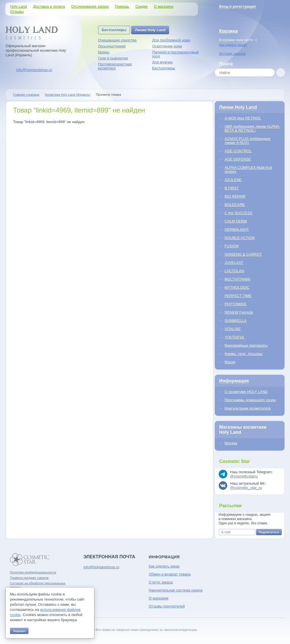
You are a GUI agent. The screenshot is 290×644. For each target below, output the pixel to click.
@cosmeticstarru (244, 476)
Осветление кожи (167, 46)
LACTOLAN (234, 271)
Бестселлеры (114, 30)
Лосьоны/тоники (112, 46)
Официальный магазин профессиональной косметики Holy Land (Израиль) (36, 50)
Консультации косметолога (248, 408)
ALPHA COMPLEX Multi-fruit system (248, 169)
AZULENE (233, 180)
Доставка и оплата (49, 6)
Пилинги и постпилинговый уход (176, 54)
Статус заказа (161, 582)
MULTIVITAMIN (238, 279)
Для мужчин (163, 62)
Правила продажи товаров (29, 578)
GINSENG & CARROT (243, 254)
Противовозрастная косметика (115, 66)
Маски (230, 362)
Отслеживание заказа (90, 6)
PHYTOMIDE (236, 304)
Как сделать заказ (164, 566)
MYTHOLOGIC (237, 287)
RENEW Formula (239, 312)
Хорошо (19, 631)
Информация (234, 381)
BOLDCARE (235, 205)
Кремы (104, 52)
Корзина (229, 31)
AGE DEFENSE (238, 159)
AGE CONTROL (238, 151)
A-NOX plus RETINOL (243, 118)
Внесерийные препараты (246, 345)
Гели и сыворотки (113, 58)
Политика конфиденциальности (33, 572)
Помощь (122, 6)
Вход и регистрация (238, 6)
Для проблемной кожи (171, 40)
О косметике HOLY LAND (246, 392)
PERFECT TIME (238, 296)
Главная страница (26, 95)
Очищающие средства (117, 40)
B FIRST (232, 188)
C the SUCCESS (239, 213)
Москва (231, 443)
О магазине (164, 6)
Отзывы (17, 12)
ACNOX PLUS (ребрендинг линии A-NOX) (248, 141)
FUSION (232, 246)
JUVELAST (234, 263)
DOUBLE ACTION (240, 238)
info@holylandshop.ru (34, 70)
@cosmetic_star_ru (246, 488)
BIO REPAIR (235, 196)
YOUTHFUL (235, 337)
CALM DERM (236, 221)
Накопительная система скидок (176, 590)
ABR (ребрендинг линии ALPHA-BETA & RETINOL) (253, 128)
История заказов (233, 54)
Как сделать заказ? (233, 45)
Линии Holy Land (150, 30)
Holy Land (19, 6)
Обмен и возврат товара (170, 574)
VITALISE (233, 329)
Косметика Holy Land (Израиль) (68, 95)
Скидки (142, 6)
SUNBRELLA (236, 321)
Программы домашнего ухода (250, 400)
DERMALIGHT (237, 229)
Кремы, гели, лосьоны (244, 354)
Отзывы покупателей (167, 606)
